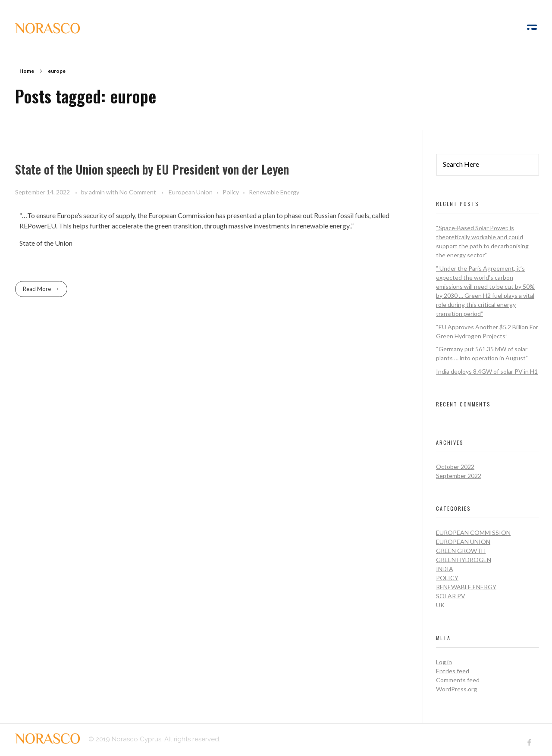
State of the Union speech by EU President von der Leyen (152, 169)
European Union (191, 192)
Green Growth (461, 551)
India (445, 569)
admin (97, 192)
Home (27, 71)
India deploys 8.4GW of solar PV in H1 (487, 371)
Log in (444, 662)
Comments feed (458, 680)
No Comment (138, 192)
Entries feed (453, 671)
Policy (231, 192)
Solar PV (451, 596)
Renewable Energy (274, 192)
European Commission (473, 533)
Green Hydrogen (464, 560)
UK (440, 605)
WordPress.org (456, 689)
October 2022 (455, 467)
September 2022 (459, 476)
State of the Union (46, 243)
